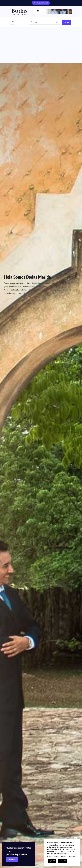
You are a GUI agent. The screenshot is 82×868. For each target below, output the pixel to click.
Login (66, 22)
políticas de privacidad (17, 854)
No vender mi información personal (61, 856)
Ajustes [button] (52, 861)
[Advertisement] (41, 45)
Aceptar (12, 860)
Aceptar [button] (63, 861)
